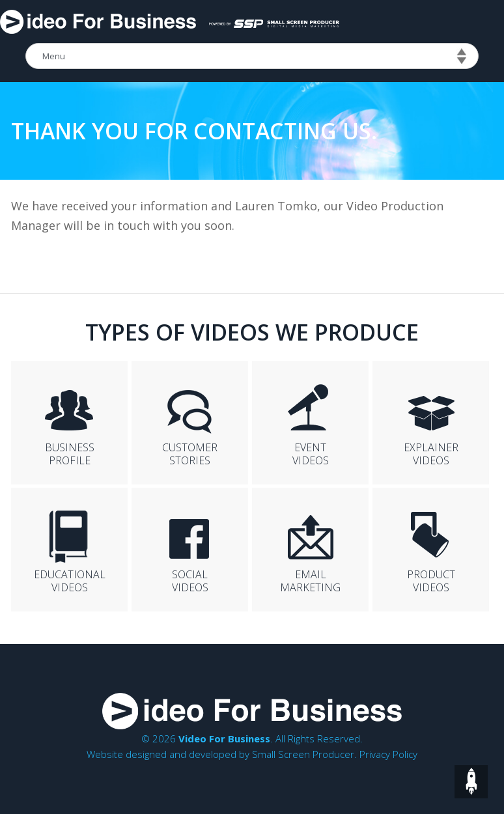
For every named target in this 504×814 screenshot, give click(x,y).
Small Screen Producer (303, 754)
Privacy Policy (388, 754)
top (471, 782)
